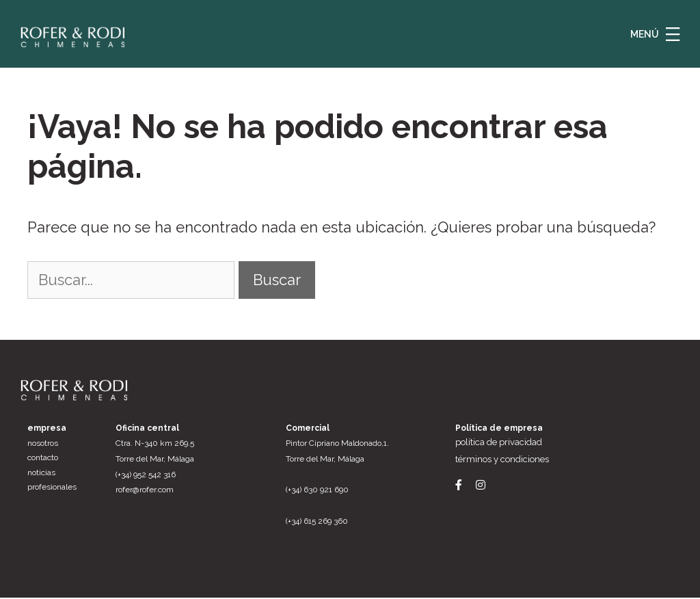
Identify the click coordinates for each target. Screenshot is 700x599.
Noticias (41, 474)
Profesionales (52, 489)
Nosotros (43, 444)
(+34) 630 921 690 (317, 492)
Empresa (47, 429)
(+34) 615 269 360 (317, 522)
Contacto (43, 459)
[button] (673, 34)
